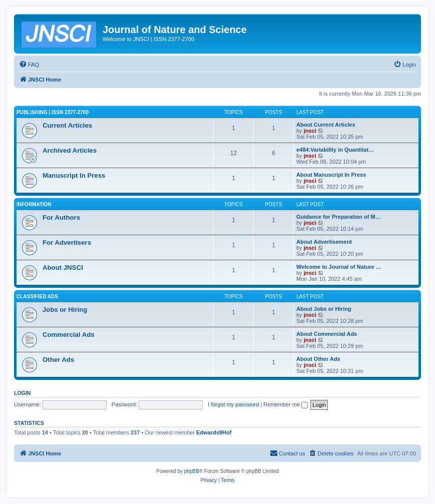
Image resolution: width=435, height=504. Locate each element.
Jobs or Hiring (65, 310)
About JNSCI (63, 268)
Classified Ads (37, 297)
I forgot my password (233, 404)
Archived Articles (70, 150)
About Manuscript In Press (331, 175)
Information (34, 204)
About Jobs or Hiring (324, 309)
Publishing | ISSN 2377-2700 (53, 112)
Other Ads (58, 360)
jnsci (310, 131)
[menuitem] (29, 65)
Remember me (286, 404)
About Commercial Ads (327, 334)
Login (22, 393)
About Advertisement (324, 242)
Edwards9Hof (214, 432)
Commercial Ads (69, 335)
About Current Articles (326, 125)
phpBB (192, 471)
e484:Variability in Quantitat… (335, 150)
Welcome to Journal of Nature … (339, 267)
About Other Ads (318, 359)
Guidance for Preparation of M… (339, 217)
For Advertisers (67, 242)
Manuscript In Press (74, 175)
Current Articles (67, 125)
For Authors (61, 217)
